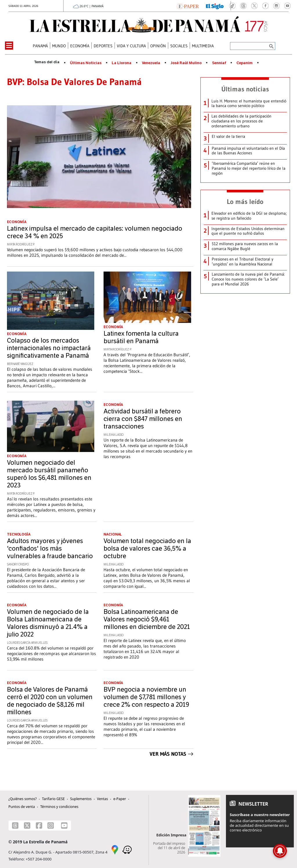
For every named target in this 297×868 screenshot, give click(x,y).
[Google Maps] (115, 849)
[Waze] (127, 849)
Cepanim (245, 63)
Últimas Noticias (86, 63)
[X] (27, 825)
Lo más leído (245, 202)
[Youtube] (64, 825)
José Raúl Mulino (186, 63)
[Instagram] (51, 825)
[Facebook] (39, 825)
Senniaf (219, 63)
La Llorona (122, 63)
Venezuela (151, 63)
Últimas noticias (245, 89)
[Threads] (15, 825)
